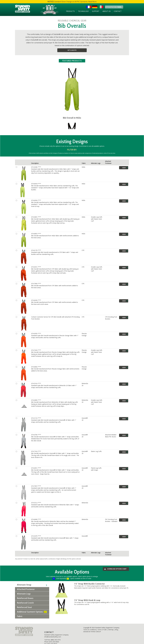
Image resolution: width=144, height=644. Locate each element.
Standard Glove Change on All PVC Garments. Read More (72, 2)
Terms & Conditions (90, 626)
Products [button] (70, 11)
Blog (117, 626)
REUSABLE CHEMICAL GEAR (72, 21)
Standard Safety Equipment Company (56, 631)
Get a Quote (72, 50)
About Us (107, 11)
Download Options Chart (115, 565)
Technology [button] (83, 11)
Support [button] (96, 11)
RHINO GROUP (96, 628)
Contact (118, 11)
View (125, 166)
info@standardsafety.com (53, 633)
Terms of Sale (102, 626)
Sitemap (111, 626)
